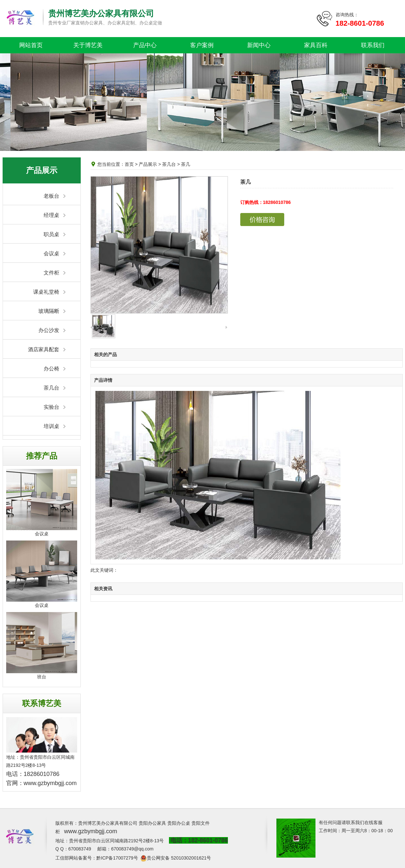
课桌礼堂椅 (46, 292)
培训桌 (51, 426)
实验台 (51, 407)
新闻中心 (259, 45)
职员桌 (51, 234)
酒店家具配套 (44, 349)
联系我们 (373, 45)
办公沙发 (49, 330)
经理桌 (51, 215)
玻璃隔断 (49, 311)
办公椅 (51, 369)
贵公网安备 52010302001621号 (179, 858)
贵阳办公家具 (152, 823)
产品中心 (145, 45)
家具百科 (316, 45)
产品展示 (148, 164)
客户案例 (202, 45)
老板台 (51, 196)
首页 (129, 164)
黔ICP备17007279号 (117, 858)
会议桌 (51, 254)
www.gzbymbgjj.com (50, 783)
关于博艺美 (88, 45)
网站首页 (31, 45)
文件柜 (51, 273)
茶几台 (51, 388)
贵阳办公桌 (179, 823)
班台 (42, 677)
